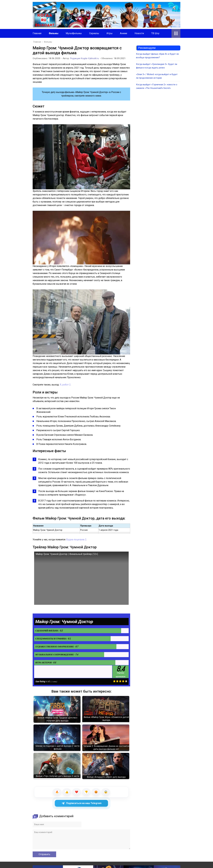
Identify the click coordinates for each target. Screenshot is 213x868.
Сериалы (94, 33)
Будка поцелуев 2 (76, 540)
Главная (37, 33)
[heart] (77, 792)
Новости (139, 33)
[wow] (106, 792)
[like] (67, 792)
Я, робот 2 (65, 385)
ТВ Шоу (155, 33)
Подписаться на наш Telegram (81, 803)
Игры (110, 33)
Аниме (124, 33)
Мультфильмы (74, 33)
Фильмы (54, 33)
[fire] (57, 792)
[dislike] (86, 792)
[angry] (96, 792)
